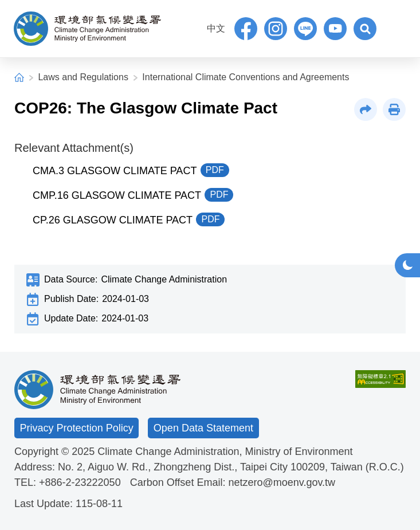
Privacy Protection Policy (77, 428)
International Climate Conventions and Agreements (246, 77)
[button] (365, 29)
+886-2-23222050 (80, 482)
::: (194, 27)
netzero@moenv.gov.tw (282, 482)
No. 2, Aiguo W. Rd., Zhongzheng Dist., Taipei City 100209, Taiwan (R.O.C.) (231, 467)
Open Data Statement (203, 428)
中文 (216, 28)
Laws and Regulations (83, 77)
